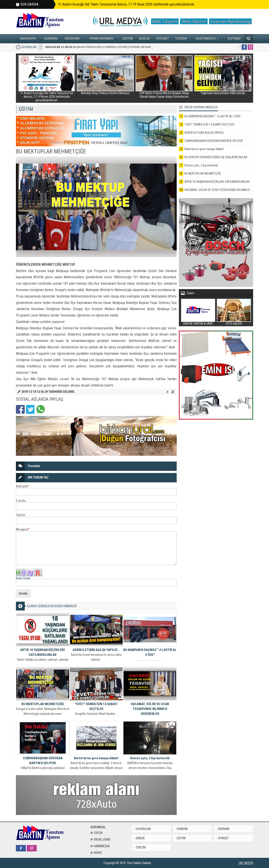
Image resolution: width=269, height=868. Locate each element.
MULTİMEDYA (207, 38)
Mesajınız (23, 529)
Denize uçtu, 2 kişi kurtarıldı (150, 758)
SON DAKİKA (29, 4)
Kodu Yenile (23, 578)
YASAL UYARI (100, 839)
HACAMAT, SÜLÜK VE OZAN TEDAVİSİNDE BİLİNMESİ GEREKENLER (150, 709)
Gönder (23, 593)
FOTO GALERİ (234, 324)
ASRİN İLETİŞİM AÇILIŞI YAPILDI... (96, 650)
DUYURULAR (29, 47)
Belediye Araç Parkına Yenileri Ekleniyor (105, 93)
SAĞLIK (144, 38)
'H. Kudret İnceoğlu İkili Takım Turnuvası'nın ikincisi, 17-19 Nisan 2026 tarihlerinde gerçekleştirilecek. (126, 4)
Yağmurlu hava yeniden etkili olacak (223, 93)
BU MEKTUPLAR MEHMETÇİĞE (43, 704)
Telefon (21, 515)
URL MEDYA (246, 863)
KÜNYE (96, 853)
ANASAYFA (28, 38)
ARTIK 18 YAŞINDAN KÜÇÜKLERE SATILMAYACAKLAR (43, 652)
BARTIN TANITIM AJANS (198, 324)
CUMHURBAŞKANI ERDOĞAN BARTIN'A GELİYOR (43, 761)
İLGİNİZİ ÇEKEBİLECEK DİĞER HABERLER (52, 606)
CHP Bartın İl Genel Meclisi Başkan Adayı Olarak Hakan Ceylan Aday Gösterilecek (164, 95)
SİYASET (163, 38)
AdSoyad (22, 486)
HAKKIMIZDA (100, 846)
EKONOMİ (72, 38)
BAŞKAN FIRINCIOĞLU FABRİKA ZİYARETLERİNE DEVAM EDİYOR (104, 47)
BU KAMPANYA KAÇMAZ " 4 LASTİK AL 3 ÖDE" (150, 652)
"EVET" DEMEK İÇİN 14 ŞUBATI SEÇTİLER (96, 706)
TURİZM (181, 38)
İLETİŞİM (234, 38)
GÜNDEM (51, 38)
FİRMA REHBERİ (101, 38)
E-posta (21, 501)
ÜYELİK (97, 833)
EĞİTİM (128, 38)
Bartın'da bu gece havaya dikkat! (96, 758)
